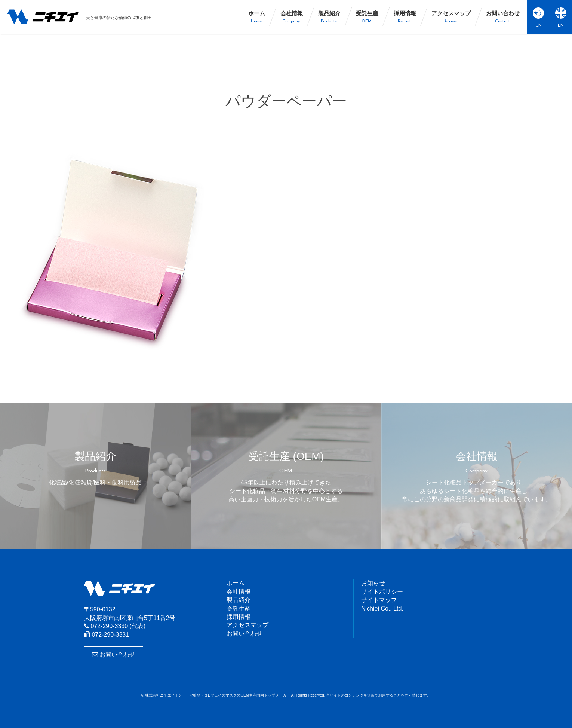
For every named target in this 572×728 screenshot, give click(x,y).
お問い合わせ (114, 654)
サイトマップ (379, 600)
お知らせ (373, 583)
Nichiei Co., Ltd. (382, 608)
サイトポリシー (382, 592)
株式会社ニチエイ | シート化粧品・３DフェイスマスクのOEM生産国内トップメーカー (43, 17)
